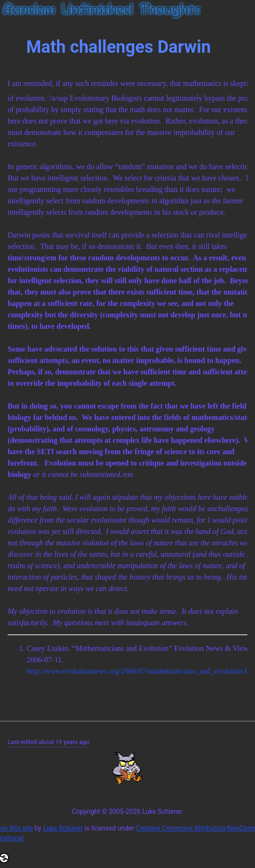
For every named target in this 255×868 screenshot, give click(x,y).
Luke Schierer (63, 828)
